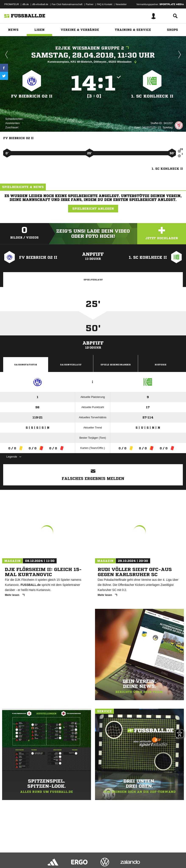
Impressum (9, 854)
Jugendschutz (79, 854)
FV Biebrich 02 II (32, 96)
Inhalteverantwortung (101, 854)
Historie (161, 365)
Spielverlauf (93, 280)
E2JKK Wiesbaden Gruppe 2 (93, 48)
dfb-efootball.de (40, 4)
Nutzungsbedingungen (56, 854)
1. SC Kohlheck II (152, 96)
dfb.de (26, 4)
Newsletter (121, 4)
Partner (90, 4)
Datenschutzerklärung (30, 854)
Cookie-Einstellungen (127, 854)
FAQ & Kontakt (105, 4)
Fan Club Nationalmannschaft (67, 4)
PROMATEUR (12, 4)
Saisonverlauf (71, 365)
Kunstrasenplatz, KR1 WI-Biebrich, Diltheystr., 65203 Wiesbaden (93, 62)
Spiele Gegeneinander (116, 365)
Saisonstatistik (26, 365)
